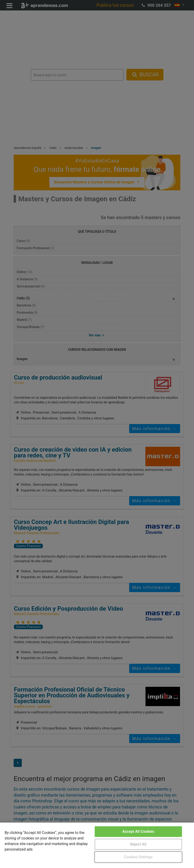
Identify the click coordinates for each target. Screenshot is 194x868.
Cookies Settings (138, 857)
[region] (97, 845)
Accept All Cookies (138, 831)
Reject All (138, 844)
